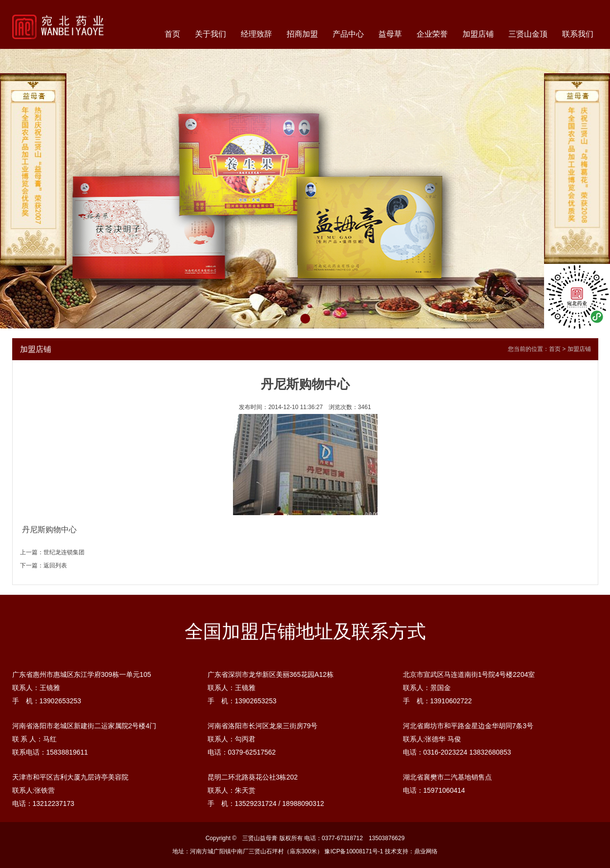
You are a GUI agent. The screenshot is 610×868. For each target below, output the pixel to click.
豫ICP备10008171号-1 (354, 851)
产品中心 (348, 34)
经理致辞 (256, 34)
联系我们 (578, 34)
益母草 (390, 34)
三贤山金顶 (528, 34)
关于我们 (210, 34)
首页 (172, 34)
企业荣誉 (432, 34)
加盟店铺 (478, 34)
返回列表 (55, 565)
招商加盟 (302, 34)
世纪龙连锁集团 (64, 552)
